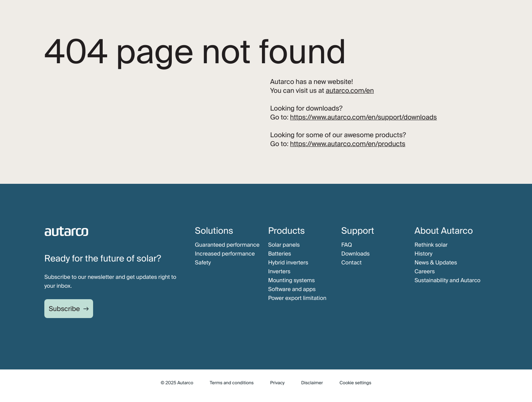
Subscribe (64, 309)
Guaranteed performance (227, 245)
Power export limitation (297, 298)
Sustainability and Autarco (448, 280)
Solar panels (284, 245)
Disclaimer (312, 383)
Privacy (277, 383)
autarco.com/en (350, 91)
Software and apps (292, 289)
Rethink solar (431, 245)
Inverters (279, 271)
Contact (352, 263)
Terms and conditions (232, 383)
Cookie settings (355, 383)
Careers (425, 271)
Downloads (356, 254)
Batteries (280, 254)
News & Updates (436, 263)
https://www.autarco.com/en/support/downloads (363, 117)
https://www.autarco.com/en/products (348, 144)
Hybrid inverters (288, 263)
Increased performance (225, 254)
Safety (203, 263)
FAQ (347, 245)
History (424, 254)
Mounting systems (292, 280)
